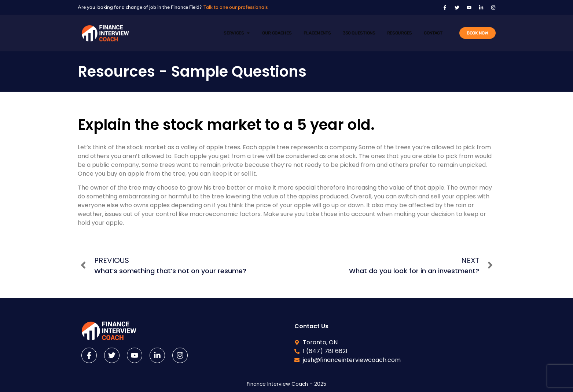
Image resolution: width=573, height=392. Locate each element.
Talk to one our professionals (236, 7)
